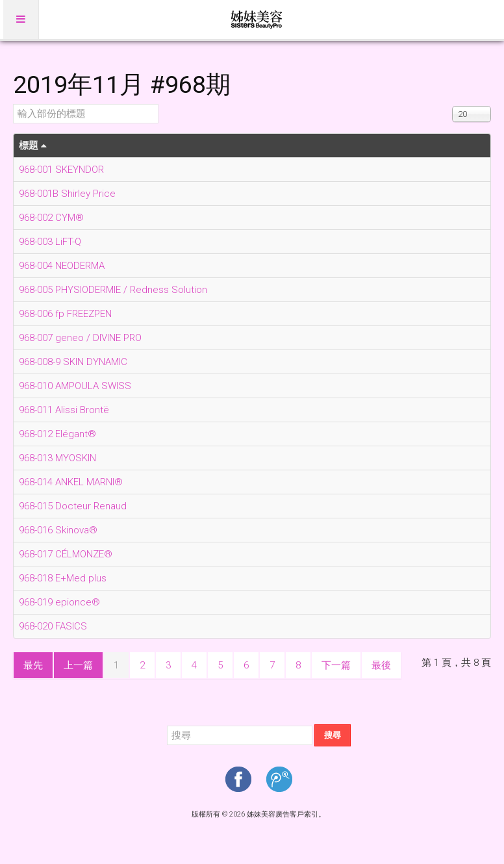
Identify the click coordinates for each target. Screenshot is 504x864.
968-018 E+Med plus (63, 578)
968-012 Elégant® (57, 434)
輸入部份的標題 (13, 104)
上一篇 (78, 665)
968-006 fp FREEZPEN (65, 314)
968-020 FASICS (53, 626)
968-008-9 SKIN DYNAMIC (73, 362)
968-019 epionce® (59, 602)
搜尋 (333, 735)
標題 (33, 146)
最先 (33, 665)
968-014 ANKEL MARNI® (71, 482)
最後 (381, 665)
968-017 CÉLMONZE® (66, 554)
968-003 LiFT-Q (50, 242)
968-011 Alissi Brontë (64, 410)
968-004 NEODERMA (62, 266)
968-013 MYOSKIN (57, 458)
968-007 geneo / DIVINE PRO (80, 338)
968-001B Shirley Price (67, 194)
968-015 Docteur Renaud (73, 506)
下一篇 (336, 665)
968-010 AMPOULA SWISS (75, 386)
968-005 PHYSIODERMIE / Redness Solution (113, 290)
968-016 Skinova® (58, 530)
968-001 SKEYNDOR (61, 170)
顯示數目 (452, 104)
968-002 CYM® (51, 218)
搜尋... (167, 725)
